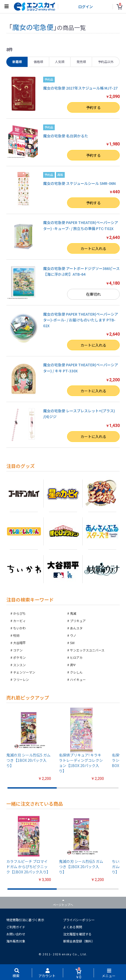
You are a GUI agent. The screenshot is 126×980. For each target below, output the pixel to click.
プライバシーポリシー (79, 920)
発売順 (81, 62)
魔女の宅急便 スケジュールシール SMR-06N (79, 183)
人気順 (60, 62)
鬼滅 (73, 613)
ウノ (73, 635)
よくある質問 (73, 927)
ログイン (85, 7)
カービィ (19, 621)
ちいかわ (19, 628)
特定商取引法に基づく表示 (25, 920)
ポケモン (19, 657)
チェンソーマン (24, 672)
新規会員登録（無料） (79, 941)
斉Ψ (73, 665)
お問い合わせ (16, 934)
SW (72, 643)
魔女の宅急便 (33, 27)
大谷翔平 (19, 643)
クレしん (76, 672)
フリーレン (21, 679)
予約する (93, 107)
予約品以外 (106, 62)
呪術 (16, 635)
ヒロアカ (76, 657)
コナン (18, 650)
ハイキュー (78, 679)
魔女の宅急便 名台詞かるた (66, 136)
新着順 (17, 62)
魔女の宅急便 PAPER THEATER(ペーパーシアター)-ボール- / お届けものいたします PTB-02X (81, 320)
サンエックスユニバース (87, 650)
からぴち (19, 613)
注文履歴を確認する (77, 934)
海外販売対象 (16, 941)
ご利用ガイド (16, 927)
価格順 (38, 62)
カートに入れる (93, 248)
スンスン (19, 665)
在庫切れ (93, 294)
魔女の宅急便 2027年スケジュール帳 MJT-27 (80, 88)
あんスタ (76, 628)
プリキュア (78, 621)
